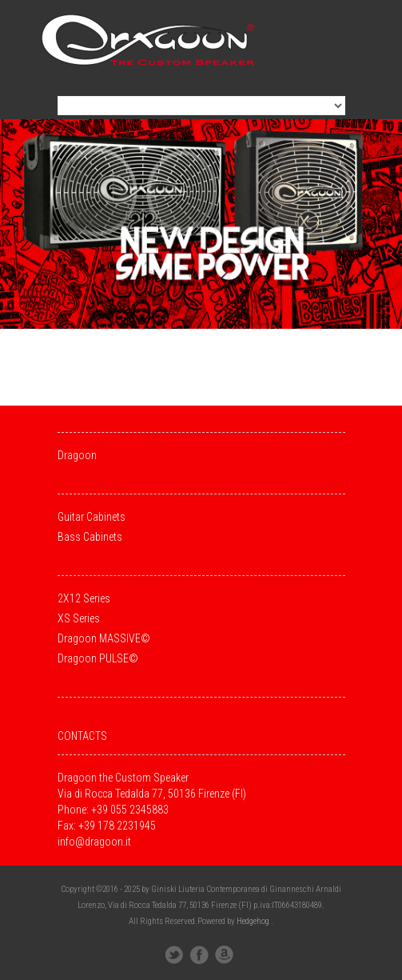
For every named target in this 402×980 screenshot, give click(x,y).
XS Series (79, 618)
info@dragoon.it (94, 842)
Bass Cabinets (90, 537)
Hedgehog (253, 921)
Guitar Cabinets (92, 517)
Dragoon (77, 455)
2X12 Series (84, 598)
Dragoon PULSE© (98, 658)
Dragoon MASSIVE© (104, 638)
